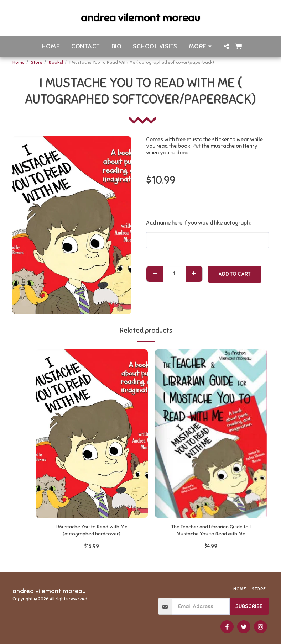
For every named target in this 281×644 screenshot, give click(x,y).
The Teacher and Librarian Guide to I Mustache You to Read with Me (211, 531)
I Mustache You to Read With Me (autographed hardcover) (92, 531)
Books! (56, 62)
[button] (226, 46)
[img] (92, 434)
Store (37, 62)
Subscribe (249, 606)
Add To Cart (235, 274)
